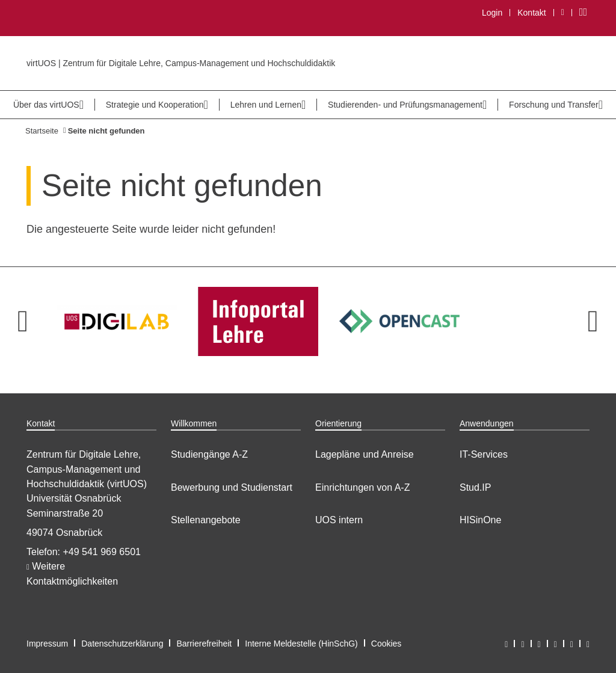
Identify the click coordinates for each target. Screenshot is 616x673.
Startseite (42, 131)
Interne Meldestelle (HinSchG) (301, 644)
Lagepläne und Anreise (365, 454)
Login (492, 13)
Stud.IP (475, 487)
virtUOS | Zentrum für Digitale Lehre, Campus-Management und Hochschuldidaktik (181, 63)
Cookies (387, 644)
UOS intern (339, 520)
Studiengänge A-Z (209, 454)
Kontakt (531, 13)
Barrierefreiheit (204, 644)
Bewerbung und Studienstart (232, 487)
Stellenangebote (206, 520)
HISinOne (480, 520)
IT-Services (484, 454)
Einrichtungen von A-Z (362, 487)
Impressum (47, 644)
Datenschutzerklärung (122, 644)
